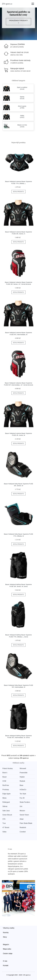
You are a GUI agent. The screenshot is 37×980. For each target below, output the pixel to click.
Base (21, 785)
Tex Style (23, 794)
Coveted (23, 832)
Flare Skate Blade (26, 823)
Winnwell (23, 768)
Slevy (5, 937)
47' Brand (6, 827)
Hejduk (22, 777)
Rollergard (6, 802)
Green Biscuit (7, 815)
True (4, 823)
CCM (4, 781)
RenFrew (6, 785)
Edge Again (7, 794)
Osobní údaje (8, 954)
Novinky (6, 933)
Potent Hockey (8, 768)
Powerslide (23, 773)
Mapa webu (7, 949)
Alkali (22, 819)
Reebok (22, 781)
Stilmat (5, 806)
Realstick (23, 827)
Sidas (4, 832)
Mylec (5, 798)
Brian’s (5, 773)
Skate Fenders (25, 802)
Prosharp (6, 790)
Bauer (5, 777)
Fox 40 (22, 798)
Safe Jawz (6, 811)
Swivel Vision (24, 815)
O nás (5, 961)
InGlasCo (23, 790)
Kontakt (6, 965)
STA (4, 819)
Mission (22, 811)
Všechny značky (9, 928)
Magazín (6, 945)
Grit (21, 806)
